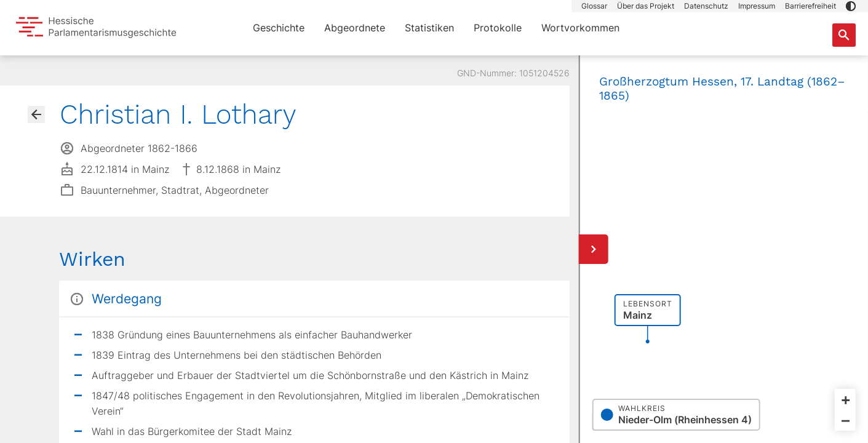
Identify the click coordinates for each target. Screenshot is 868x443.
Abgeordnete (355, 28)
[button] (851, 6)
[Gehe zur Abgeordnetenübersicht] (36, 114)
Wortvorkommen (580, 28)
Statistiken (429, 28)
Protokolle (498, 28)
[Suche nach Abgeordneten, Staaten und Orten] (844, 35)
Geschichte (279, 28)
